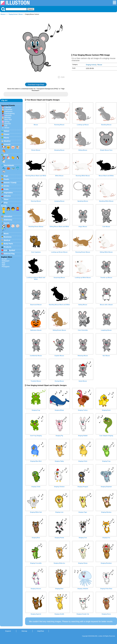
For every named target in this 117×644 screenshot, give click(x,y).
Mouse (21, 14)
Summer (8, 124)
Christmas (8, 109)
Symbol (12, 250)
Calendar (8, 107)
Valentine (8, 115)
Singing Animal (13, 14)
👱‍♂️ (4, 212)
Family (4, 206)
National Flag (9, 254)
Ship (6, 203)
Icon (6, 250)
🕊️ (4, 161)
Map (3, 263)
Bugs (6, 176)
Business (8, 237)
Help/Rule (40, 631)
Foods (6, 179)
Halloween (8, 111)
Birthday (8, 118)
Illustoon (3, 14)
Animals (7, 144)
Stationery (8, 220)
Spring (7, 122)
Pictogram (6, 267)
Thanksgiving (9, 113)
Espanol (8, 631)
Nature (7, 131)
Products (8, 247)
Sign (4, 265)
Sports (7, 223)
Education (8, 216)
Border (4, 259)
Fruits (6, 189)
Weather (7, 141)
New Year (8, 120)
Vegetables (8, 193)
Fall (6, 126)
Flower (7, 134)
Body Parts (8, 244)
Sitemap (24, 631)
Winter (7, 128)
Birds (6, 155)
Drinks (7, 186)
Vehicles (7, 196)
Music (6, 234)
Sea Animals (9, 165)
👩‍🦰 (18, 209)
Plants (6, 138)
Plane (6, 199)
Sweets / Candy (10, 183)
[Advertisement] (94, 35)
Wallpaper (6, 261)
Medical (7, 240)
